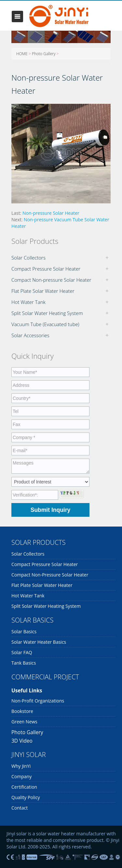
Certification (24, 787)
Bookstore (22, 711)
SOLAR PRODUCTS (39, 542)
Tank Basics (24, 663)
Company (21, 776)
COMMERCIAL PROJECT (45, 677)
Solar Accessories (30, 335)
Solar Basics (24, 631)
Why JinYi (21, 766)
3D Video (22, 741)
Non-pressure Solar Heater (51, 213)
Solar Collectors (28, 258)
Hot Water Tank (28, 302)
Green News (24, 722)
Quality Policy (26, 797)
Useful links (27, 690)
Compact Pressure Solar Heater (46, 269)
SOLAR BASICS (32, 620)
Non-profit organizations (38, 701)
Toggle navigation (17, 16)
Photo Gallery (44, 54)
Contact (20, 808)
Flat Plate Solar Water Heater (43, 291)
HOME (22, 54)
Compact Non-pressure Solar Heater (51, 280)
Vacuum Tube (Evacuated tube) (45, 324)
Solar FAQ (22, 652)
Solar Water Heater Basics (39, 642)
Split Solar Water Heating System (47, 313)
